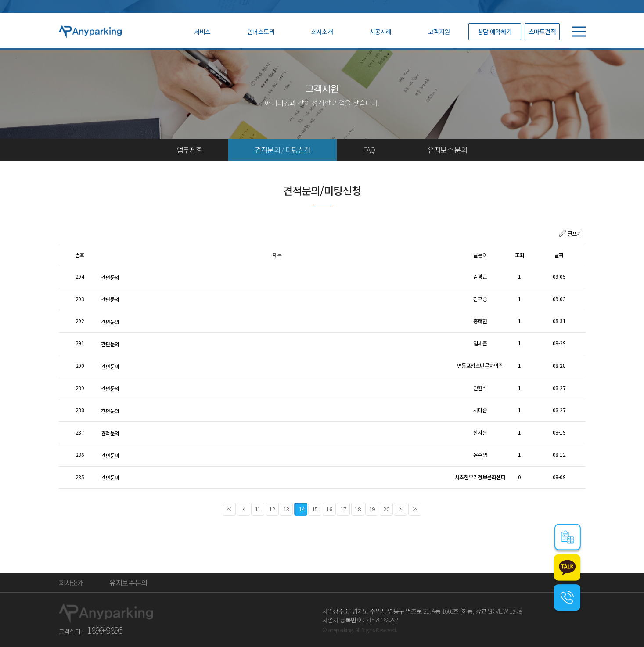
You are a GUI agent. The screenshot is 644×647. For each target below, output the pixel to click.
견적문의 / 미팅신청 (282, 150)
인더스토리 (261, 32)
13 (286, 509)
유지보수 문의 (447, 150)
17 (344, 509)
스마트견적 (542, 32)
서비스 (202, 32)
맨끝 (415, 510)
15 (315, 509)
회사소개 (322, 32)
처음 (229, 510)
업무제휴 (189, 150)
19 (372, 509)
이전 (244, 510)
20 (386, 509)
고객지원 (439, 32)
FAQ (369, 150)
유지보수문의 (128, 582)
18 (358, 509)
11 (258, 509)
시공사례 (381, 32)
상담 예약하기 (495, 32)
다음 (400, 510)
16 (329, 509)
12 (272, 509)
